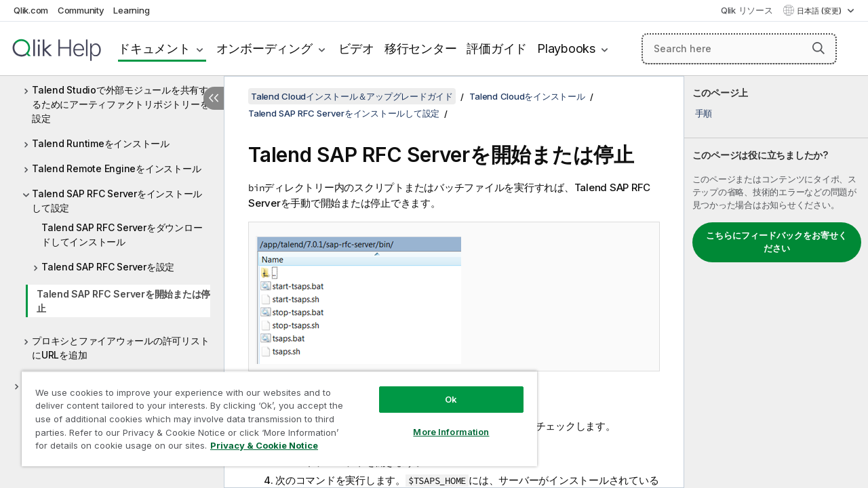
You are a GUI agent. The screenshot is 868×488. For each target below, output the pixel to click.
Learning (131, 10)
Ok (441, 389)
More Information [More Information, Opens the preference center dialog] (441, 422)
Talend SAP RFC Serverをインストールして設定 (117, 201)
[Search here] (739, 49)
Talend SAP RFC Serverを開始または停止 (123, 301)
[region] (273, 413)
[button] (818, 48)
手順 (704, 113)
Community (81, 10)
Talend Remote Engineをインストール (116, 168)
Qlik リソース (747, 10)
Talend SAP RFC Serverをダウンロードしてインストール (122, 235)
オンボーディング (264, 48)
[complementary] (776, 282)
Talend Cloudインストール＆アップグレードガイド (352, 96)
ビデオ (356, 48)
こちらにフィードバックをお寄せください (776, 242)
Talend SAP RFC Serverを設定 (108, 267)
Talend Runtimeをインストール (101, 143)
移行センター (421, 48)
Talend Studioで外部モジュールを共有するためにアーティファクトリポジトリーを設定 (120, 104)
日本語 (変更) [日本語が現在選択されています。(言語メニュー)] (820, 11)
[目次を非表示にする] (214, 98)
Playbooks (566, 48)
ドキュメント (154, 48)
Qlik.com (31, 10)
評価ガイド (497, 48)
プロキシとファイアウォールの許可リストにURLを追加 (120, 348)
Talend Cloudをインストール (527, 96)
